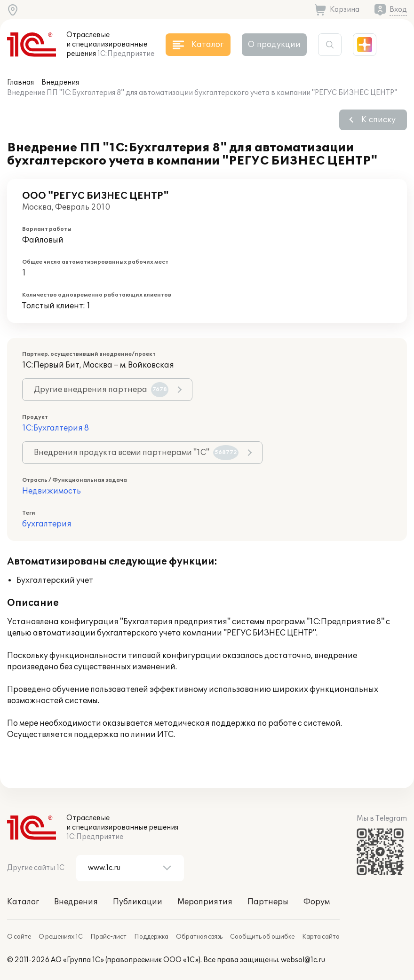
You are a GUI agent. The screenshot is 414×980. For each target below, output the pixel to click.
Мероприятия (205, 902)
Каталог (23, 902)
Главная (20, 82)
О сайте (19, 937)
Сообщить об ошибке (262, 937)
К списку (378, 120)
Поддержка (151, 937)
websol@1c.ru (303, 960)
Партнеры (268, 902)
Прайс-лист (108, 937)
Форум (317, 902)
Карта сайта (321, 937)
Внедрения (60, 82)
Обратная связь (199, 937)
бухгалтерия (47, 524)
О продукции (274, 45)
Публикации (138, 902)
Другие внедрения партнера (101, 390)
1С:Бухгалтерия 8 (56, 428)
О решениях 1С (61, 937)
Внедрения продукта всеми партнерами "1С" (136, 453)
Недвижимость (52, 491)
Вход (398, 10)
